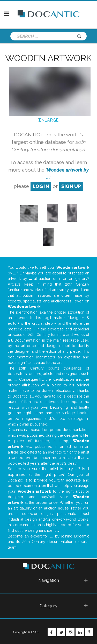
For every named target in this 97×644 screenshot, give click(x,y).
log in (41, 186)
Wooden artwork (48, 58)
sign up (71, 186)
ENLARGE (49, 120)
